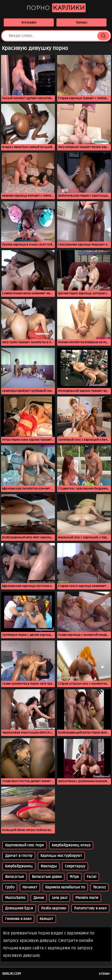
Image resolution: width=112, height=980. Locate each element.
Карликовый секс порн (24, 845)
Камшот (46, 919)
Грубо (10, 887)
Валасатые (14, 877)
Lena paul (60, 898)
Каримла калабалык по (65, 887)
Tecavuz (99, 887)
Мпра (74, 877)
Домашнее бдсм (19, 908)
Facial (92, 877)
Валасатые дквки (47, 877)
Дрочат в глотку (19, 856)
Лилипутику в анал (90, 908)
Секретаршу (75, 866)
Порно (56, 8)
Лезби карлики (54, 908)
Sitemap (104, 974)
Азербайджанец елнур (71, 845)
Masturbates (15, 898)
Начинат (30, 887)
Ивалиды (49, 866)
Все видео (29, 22)
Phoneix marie (87, 898)
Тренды (81, 22)
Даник (39, 898)
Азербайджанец (19, 866)
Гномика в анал (18, 919)
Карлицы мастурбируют (61, 856)
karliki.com (12, 974)
